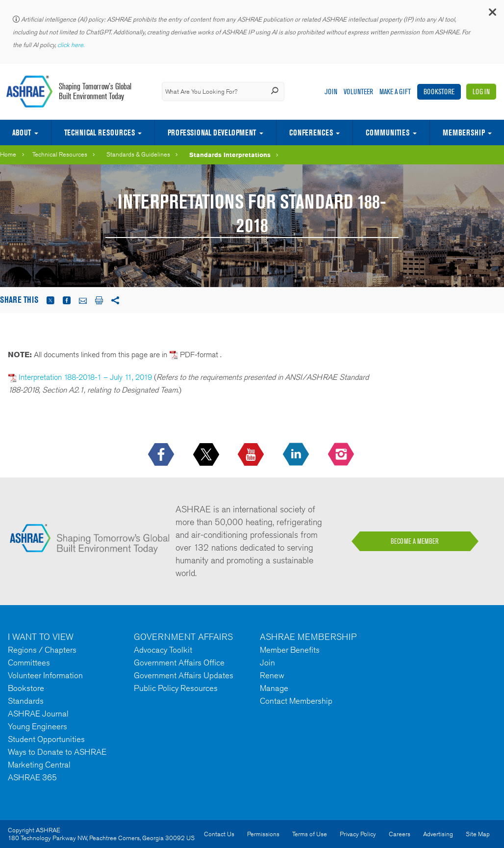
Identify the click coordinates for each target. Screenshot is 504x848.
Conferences (311, 132)
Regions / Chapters (42, 650)
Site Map (478, 834)
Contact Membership (296, 701)
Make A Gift (395, 92)
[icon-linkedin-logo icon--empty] (297, 455)
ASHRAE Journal (38, 714)
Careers (400, 834)
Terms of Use (310, 834)
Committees (29, 662)
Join (331, 92)
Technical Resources (100, 132)
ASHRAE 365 (32, 777)
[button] (492, 14)
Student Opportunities (46, 739)
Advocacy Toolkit (163, 650)
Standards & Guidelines (138, 154)
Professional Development (212, 132)
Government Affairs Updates (184, 675)
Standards (26, 701)
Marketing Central (39, 765)
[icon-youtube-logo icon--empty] (252, 455)
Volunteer (358, 92)
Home (8, 154)
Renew (272, 675)
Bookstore (439, 92)
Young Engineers (38, 726)
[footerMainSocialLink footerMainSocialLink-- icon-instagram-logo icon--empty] (342, 455)
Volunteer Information (45, 675)
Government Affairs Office (179, 662)
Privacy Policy (358, 834)
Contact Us (219, 834)
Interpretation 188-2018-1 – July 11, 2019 (85, 377)
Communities (388, 132)
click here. (72, 45)
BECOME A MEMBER (415, 541)
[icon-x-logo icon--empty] (207, 455)
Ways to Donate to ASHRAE (57, 752)
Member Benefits (290, 650)
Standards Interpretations (230, 155)
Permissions (263, 834)
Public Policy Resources (176, 688)
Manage (274, 688)
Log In (481, 92)
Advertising (438, 834)
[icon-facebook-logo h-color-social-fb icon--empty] (162, 455)
